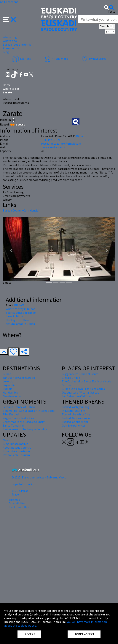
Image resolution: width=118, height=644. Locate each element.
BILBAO (19, 305)
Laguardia (9, 385)
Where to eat (11, 89)
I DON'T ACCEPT (84, 634)
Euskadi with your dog (76, 407)
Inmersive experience (16, 451)
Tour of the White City (76, 414)
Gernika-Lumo (12, 396)
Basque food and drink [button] (17, 44)
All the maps (56, 59)
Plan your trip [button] (12, 48)
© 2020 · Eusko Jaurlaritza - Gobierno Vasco (39, 477)
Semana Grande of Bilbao (19, 407)
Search (107, 27)
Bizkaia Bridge (71, 378)
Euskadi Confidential (75, 422)
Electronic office (19, 507)
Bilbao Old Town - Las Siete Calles (83, 389)
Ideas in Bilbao (15, 316)
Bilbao (80, 136)
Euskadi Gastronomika (76, 418)
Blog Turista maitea (16, 444)
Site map (14, 500)
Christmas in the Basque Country (24, 422)
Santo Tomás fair (14, 425)
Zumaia (8, 389)
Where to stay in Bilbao (21, 309)
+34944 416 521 (51, 140)
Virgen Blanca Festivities (18, 418)
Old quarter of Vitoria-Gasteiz (81, 392)
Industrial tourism (73, 411)
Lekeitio (8, 381)
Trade (15, 494)
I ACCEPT (29, 634)
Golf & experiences (74, 425)
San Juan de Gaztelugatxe (19, 378)
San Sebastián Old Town (77, 396)
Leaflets (21, 59)
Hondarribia (10, 392)
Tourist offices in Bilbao (21, 313)
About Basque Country (17, 448)
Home (7, 85)
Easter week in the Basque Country (25, 429)
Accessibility (17, 503)
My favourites (93, 59)
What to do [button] (10, 41)
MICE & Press (20, 491)
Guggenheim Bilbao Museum (80, 374)
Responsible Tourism (16, 455)
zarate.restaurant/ (53, 147)
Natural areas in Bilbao (20, 324)
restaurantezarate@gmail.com (61, 143)
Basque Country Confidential (21, 210)
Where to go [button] (11, 37)
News (6, 440)
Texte (112, 11)
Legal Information (23, 484)
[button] (10, 19)
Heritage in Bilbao (17, 320)
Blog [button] (6, 52)
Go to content (9, 2)
